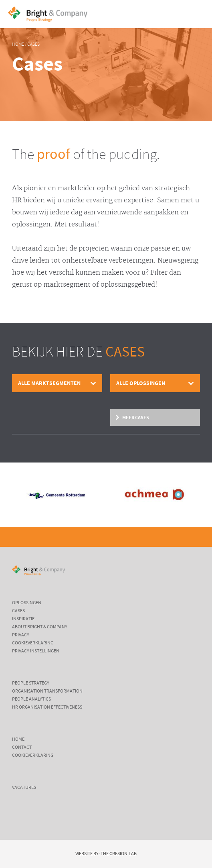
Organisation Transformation (47, 691)
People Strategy (31, 683)
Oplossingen (27, 603)
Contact (22, 748)
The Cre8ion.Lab (119, 854)
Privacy (21, 635)
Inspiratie (23, 619)
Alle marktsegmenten (49, 383)
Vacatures (24, 788)
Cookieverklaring (33, 643)
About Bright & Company (40, 627)
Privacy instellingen (36, 651)
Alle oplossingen (141, 383)
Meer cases (136, 418)
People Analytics (31, 699)
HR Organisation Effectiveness (47, 707)
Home (18, 45)
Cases (33, 45)
